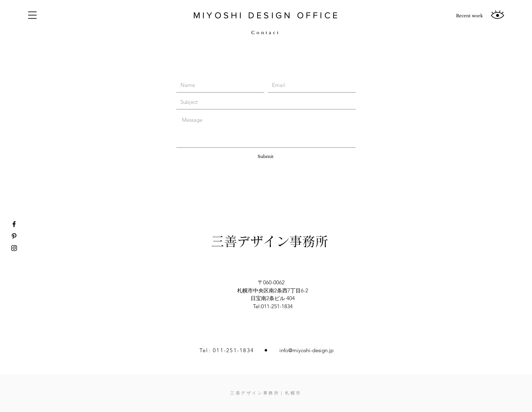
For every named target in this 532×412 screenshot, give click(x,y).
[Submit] (266, 157)
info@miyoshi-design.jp (306, 350)
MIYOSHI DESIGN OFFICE (266, 15)
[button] (32, 15)
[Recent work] (469, 16)
